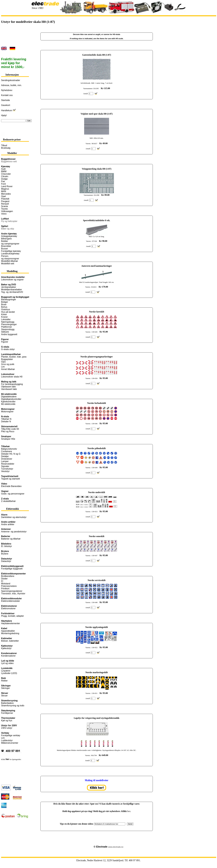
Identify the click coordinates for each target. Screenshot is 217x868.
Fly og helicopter (9, 221)
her (129, 811)
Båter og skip (8, 229)
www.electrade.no (116, 847)
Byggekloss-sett (9, 161)
